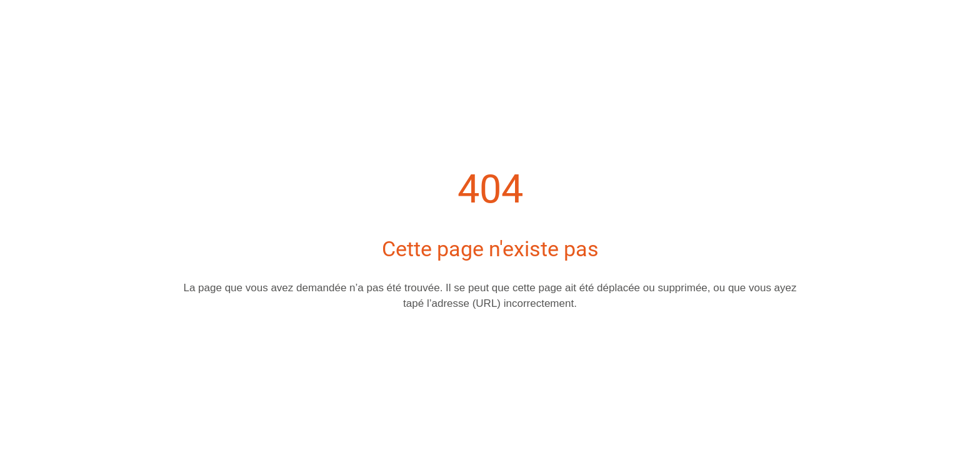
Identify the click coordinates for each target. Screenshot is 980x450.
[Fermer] (25, 20)
